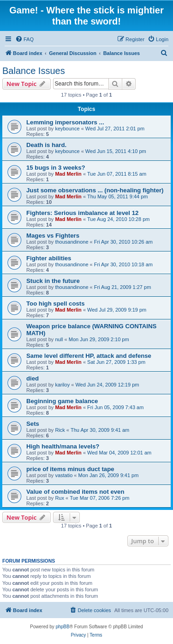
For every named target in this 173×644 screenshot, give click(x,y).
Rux (60, 498)
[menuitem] (24, 39)
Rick (60, 430)
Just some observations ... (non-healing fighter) (95, 190)
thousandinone (72, 242)
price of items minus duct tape (70, 469)
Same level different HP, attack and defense (89, 356)
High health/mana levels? (63, 446)
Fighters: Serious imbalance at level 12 (82, 213)
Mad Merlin (68, 174)
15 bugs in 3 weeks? (56, 168)
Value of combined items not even (75, 492)
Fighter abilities (49, 258)
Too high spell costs (56, 304)
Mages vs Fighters (53, 236)
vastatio (64, 475)
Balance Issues (34, 71)
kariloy (62, 385)
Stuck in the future (53, 281)
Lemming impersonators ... (65, 122)
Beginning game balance (62, 401)
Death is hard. (46, 145)
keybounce (67, 129)
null (59, 339)
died (33, 378)
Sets (33, 424)
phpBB (63, 627)
